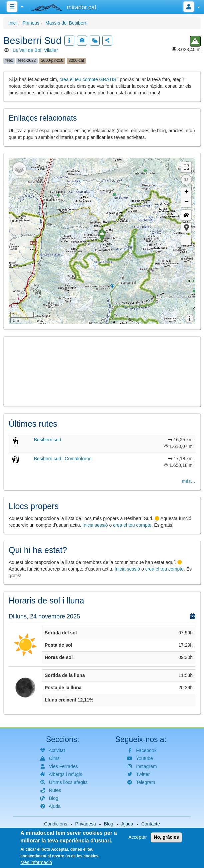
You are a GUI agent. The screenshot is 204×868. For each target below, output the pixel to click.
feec (9, 60)
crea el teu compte (132, 525)
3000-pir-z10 (52, 60)
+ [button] (186, 192)
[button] (186, 228)
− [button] (186, 202)
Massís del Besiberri (66, 23)
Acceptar (137, 837)
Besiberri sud (48, 440)
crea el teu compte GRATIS (88, 79)
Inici (12, 23)
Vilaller (51, 50)
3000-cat (76, 60)
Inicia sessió (95, 525)
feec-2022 (27, 60)
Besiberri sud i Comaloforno (63, 459)
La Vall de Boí (27, 50)
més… (189, 481)
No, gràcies (166, 837)
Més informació (36, 862)
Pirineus (31, 23)
